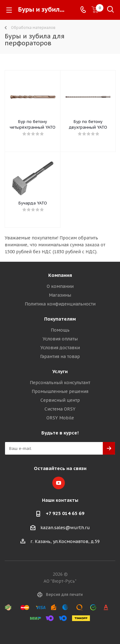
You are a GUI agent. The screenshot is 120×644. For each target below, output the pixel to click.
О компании (60, 286)
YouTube (59, 483)
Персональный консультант (60, 383)
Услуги (60, 371)
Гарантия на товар (60, 356)
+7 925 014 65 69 (65, 513)
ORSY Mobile (60, 418)
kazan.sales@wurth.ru (65, 528)
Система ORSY (60, 409)
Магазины (60, 295)
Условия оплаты (60, 339)
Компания (60, 275)
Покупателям (60, 319)
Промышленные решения (60, 391)
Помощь (60, 330)
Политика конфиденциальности (60, 304)
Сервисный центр (60, 400)
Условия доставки (60, 348)
